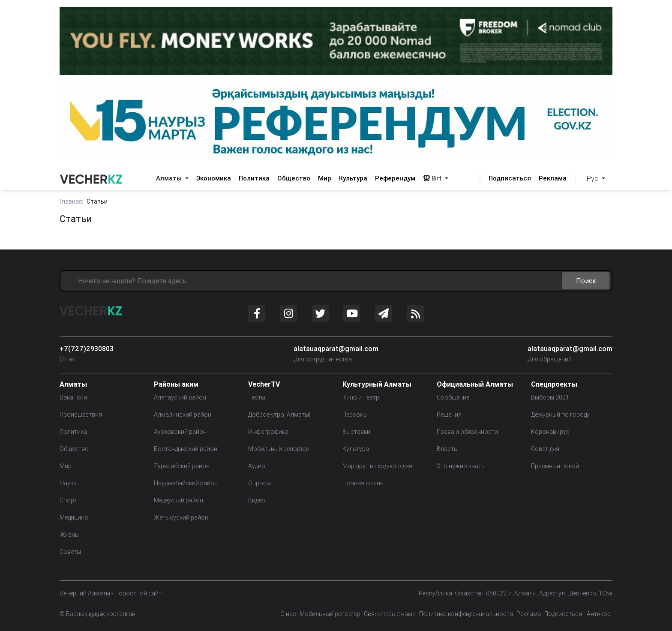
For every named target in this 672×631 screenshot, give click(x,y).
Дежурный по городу (560, 415)
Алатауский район (180, 397)
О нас (67, 359)
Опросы (259, 483)
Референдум (395, 178)
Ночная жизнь (363, 483)
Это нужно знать (461, 466)
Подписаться (510, 178)
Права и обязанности (467, 432)
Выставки (356, 432)
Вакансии (73, 397)
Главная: (71, 201)
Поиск (586, 281)
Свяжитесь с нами (390, 614)
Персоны (355, 415)
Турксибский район (182, 466)
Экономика (214, 178)
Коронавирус (550, 432)
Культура (353, 178)
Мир (325, 178)
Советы (70, 552)
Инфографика (268, 432)
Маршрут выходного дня (377, 466)
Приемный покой (555, 466)
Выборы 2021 (550, 397)
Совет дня (545, 449)
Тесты (257, 397)
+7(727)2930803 (87, 349)
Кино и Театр (361, 397)
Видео (257, 500)
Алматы (170, 178)
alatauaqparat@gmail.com (336, 349)
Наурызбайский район (186, 483)
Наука (68, 483)
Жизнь (69, 535)
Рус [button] (593, 178)
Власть (447, 449)
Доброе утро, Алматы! (279, 415)
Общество (294, 178)
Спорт (68, 500)
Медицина (74, 517)
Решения (449, 415)
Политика (254, 178)
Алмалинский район (183, 415)
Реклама (553, 178)
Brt (433, 178)
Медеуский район (178, 500)
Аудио (257, 466)
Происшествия (81, 415)
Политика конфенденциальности (466, 614)
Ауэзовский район (180, 432)
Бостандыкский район (186, 449)
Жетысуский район (181, 517)
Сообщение (453, 397)
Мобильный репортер (279, 449)
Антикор (598, 614)
